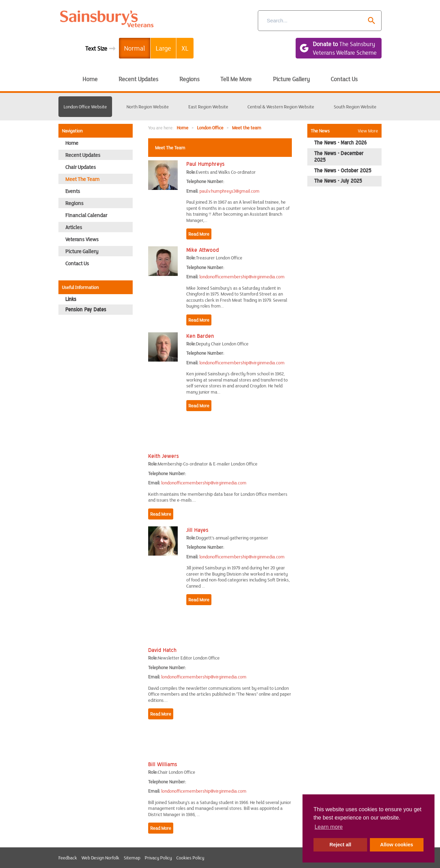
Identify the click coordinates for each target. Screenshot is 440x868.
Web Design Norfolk (100, 858)
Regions (189, 79)
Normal (135, 48)
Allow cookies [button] (397, 845)
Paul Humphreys (205, 164)
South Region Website (355, 107)
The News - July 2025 (338, 181)
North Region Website (148, 107)
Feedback (68, 858)
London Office (210, 128)
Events (73, 191)
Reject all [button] (340, 845)
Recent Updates (138, 79)
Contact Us (344, 79)
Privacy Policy (158, 858)
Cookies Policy (190, 858)
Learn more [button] (329, 827)
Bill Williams (163, 764)
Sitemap (132, 858)
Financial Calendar (86, 215)
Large (163, 48)
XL (185, 48)
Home (90, 79)
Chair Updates (81, 167)
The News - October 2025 (343, 171)
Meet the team (247, 128)
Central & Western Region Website (281, 107)
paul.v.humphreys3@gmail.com (229, 191)
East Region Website (208, 107)
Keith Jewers (163, 456)
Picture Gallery (291, 79)
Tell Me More (236, 79)
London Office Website (85, 107)
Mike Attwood (203, 250)
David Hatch (162, 650)
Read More (199, 234)
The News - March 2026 (340, 143)
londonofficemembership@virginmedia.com (242, 277)
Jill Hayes (197, 530)
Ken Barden (200, 336)
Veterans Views (82, 239)
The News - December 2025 (339, 157)
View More (368, 131)
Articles (74, 227)
